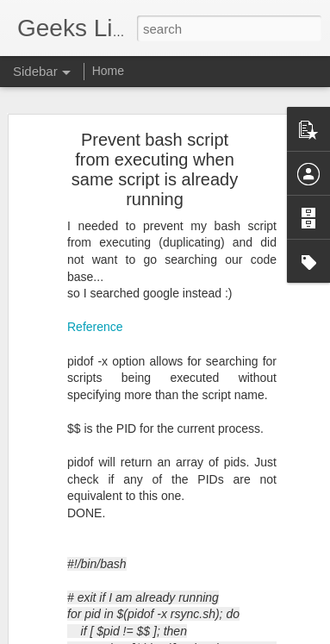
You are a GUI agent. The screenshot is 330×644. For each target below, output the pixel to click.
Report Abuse (269, 635)
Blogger (219, 635)
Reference (95, 312)
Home (108, 71)
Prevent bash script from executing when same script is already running (155, 155)
